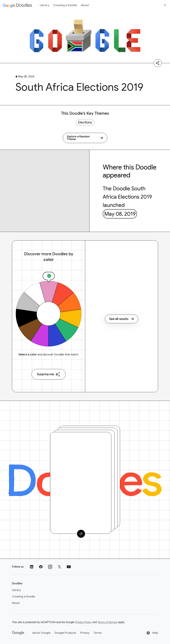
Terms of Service (107, 622)
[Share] (158, 63)
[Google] (18, 633)
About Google (41, 633)
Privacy (85, 633)
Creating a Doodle (65, 5)
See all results (122, 319)
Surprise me (49, 374)
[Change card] (81, 534)
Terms (97, 633)
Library (44, 5)
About (85, 5)
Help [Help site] (152, 633)
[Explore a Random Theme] (85, 138)
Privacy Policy (84, 622)
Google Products (65, 633)
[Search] (165, 5)
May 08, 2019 (120, 214)
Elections (85, 122)
